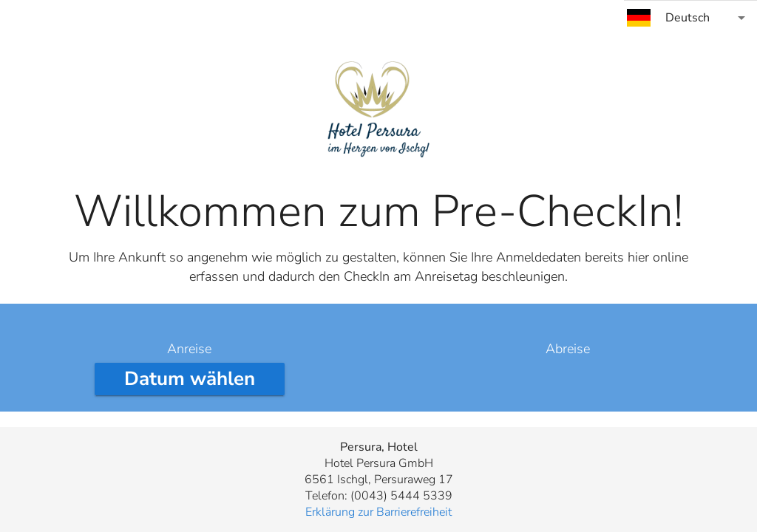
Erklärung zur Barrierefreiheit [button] (378, 512)
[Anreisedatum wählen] (190, 379)
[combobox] (690, 18)
